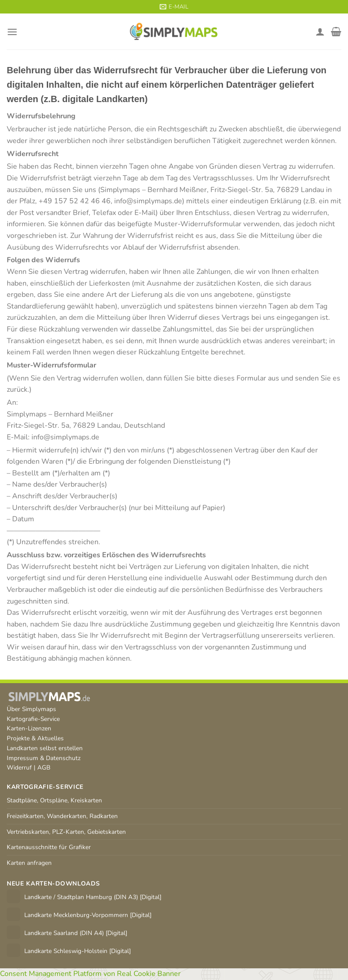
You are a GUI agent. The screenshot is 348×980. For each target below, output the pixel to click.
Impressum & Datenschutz (44, 758)
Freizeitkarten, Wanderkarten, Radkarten (62, 816)
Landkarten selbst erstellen (45, 748)
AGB (44, 767)
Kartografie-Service (33, 719)
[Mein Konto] (320, 31)
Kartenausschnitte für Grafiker (49, 847)
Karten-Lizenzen (29, 728)
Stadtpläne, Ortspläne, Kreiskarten (54, 800)
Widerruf (19, 767)
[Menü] (12, 32)
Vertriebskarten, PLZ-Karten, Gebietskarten (66, 832)
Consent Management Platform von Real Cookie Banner (90, 974)
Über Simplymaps (31, 709)
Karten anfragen (29, 863)
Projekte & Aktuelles (35, 738)
